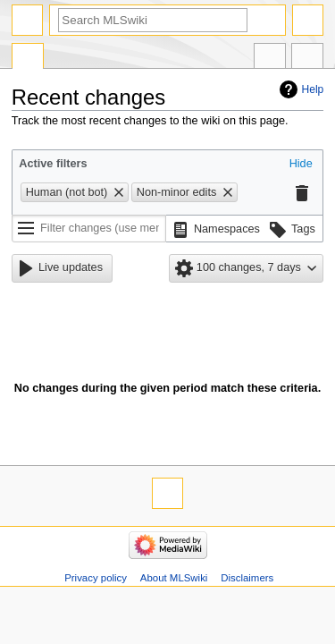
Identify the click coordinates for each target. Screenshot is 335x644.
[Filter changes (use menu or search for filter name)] (89, 229)
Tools (307, 58)
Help (313, 89)
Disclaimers (247, 578)
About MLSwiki (174, 578)
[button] (301, 165)
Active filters (53, 164)
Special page (28, 58)
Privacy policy (96, 578)
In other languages (270, 58)
